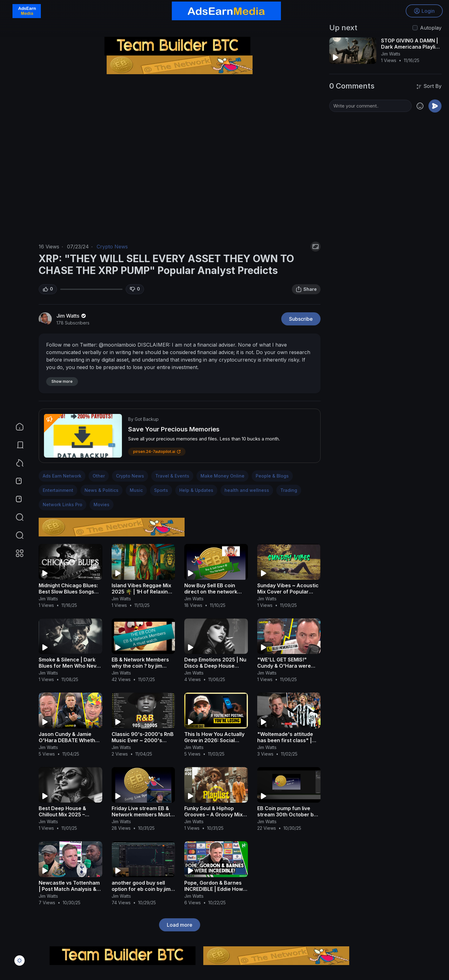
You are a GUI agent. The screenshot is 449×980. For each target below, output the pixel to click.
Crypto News (112, 247)
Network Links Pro (63, 504)
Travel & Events (172, 476)
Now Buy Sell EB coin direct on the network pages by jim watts (211, 592)
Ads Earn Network (62, 476)
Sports (161, 490)
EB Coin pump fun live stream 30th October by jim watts (287, 814)
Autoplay (431, 28)
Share (306, 289)
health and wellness (247, 490)
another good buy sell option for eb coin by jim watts (141, 889)
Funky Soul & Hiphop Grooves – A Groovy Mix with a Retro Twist (213, 814)
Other (99, 476)
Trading (289, 490)
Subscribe (301, 319)
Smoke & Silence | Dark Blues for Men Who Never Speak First (70, 666)
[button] (16, 535)
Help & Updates (196, 490)
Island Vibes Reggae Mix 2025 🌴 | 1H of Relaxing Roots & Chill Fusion (141, 592)
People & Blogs (272, 476)
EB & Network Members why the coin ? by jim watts (140, 666)
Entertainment (58, 490)
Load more (180, 925)
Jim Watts (72, 316)
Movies (101, 504)
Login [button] (424, 11)
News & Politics (101, 490)
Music (136, 490)
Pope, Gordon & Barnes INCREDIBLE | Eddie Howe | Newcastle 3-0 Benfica (215, 889)
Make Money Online (222, 476)
